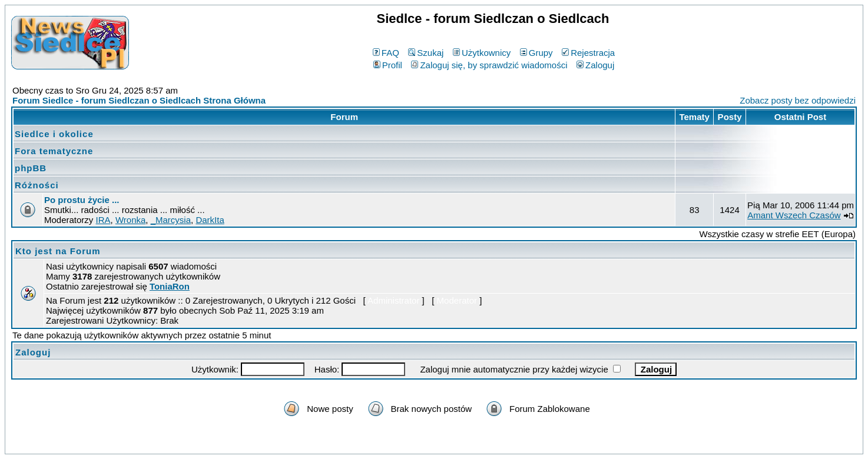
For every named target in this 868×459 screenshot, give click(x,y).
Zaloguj (595, 65)
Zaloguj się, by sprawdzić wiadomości (489, 65)
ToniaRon (170, 286)
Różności (37, 185)
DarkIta (210, 220)
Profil (388, 65)
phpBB (31, 168)
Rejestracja (588, 53)
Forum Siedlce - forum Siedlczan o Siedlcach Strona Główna (139, 100)
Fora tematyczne (54, 151)
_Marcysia (171, 220)
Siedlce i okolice (54, 134)
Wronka (130, 220)
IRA (103, 220)
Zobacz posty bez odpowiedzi (798, 100)
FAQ (386, 53)
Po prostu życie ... (82, 200)
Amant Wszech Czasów (794, 215)
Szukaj (426, 53)
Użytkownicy (482, 53)
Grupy (536, 53)
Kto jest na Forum (58, 251)
